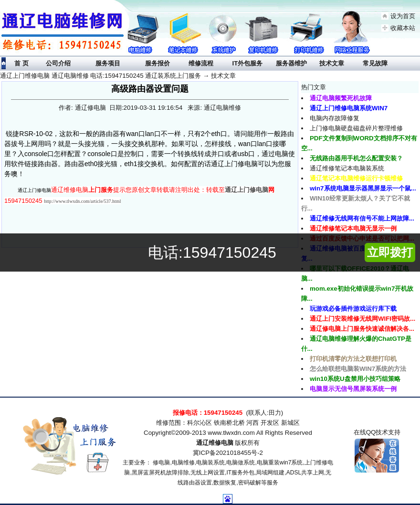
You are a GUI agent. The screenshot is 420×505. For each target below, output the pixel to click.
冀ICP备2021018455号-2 (228, 453)
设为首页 (403, 16)
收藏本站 (403, 28)
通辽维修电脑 (215, 443)
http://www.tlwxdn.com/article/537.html (82, 201)
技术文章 (223, 76)
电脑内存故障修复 (335, 118)
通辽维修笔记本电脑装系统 (347, 168)
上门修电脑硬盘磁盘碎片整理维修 (356, 128)
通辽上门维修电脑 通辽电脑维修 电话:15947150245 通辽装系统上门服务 (100, 76)
